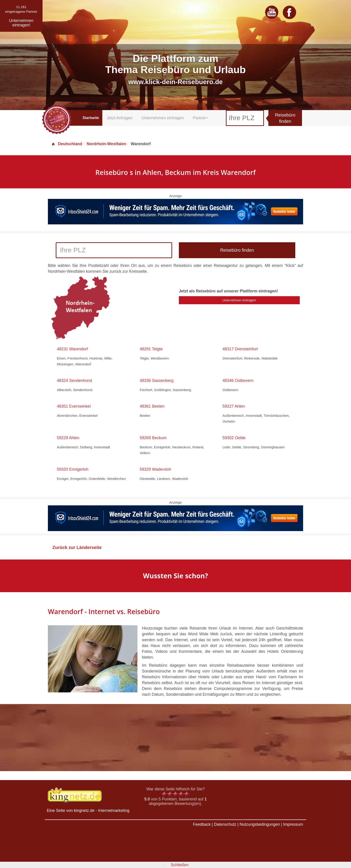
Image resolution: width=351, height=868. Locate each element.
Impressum (293, 824)
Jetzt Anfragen (120, 118)
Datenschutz (225, 824)
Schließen (180, 865)
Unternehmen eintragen (163, 118)
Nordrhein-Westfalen (106, 144)
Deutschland (67, 144)
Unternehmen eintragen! (239, 300)
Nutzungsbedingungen (260, 824)
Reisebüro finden (285, 118)
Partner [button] (200, 118)
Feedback (202, 824)
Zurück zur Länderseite (77, 547)
